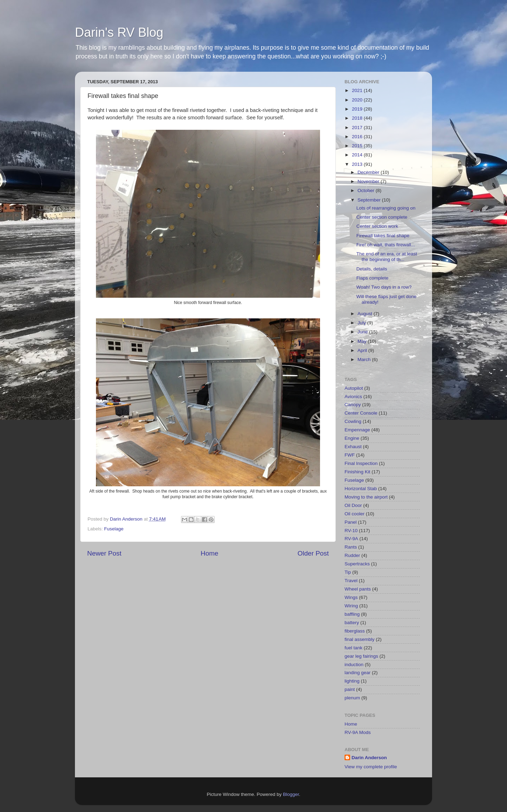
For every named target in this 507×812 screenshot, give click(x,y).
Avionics (353, 397)
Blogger (291, 794)
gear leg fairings (361, 656)
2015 (358, 146)
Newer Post (104, 553)
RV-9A (351, 539)
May (363, 341)
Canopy (353, 405)
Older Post (313, 553)
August (366, 314)
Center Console (361, 413)
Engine (352, 438)
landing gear (357, 673)
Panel (351, 522)
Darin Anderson (369, 758)
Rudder (352, 555)
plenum (352, 698)
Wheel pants (358, 589)
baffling (352, 614)
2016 (358, 137)
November (369, 181)
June (363, 332)
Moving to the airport (366, 497)
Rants (351, 547)
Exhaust (353, 447)
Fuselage (114, 529)
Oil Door (353, 505)
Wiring (351, 606)
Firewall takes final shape (383, 236)
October (367, 190)
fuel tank (353, 648)
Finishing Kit (357, 472)
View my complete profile (371, 767)
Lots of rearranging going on (386, 208)
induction (354, 665)
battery (352, 623)
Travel (351, 581)
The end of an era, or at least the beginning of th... (387, 257)
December (369, 172)
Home (209, 553)
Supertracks (357, 564)
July (362, 323)
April (363, 350)
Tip (348, 572)
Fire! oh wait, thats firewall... (386, 245)
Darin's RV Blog (119, 32)
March (365, 359)
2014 (358, 155)
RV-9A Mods (358, 732)
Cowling (353, 421)
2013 (358, 164)
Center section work (377, 226)
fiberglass (355, 631)
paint (350, 689)
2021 (358, 90)
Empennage (357, 430)
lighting (352, 681)
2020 (358, 100)
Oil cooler (355, 514)
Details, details (372, 269)
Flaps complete (373, 278)
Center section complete (382, 217)
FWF (350, 455)
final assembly (360, 639)
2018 (358, 118)
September (370, 200)
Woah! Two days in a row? (384, 287)
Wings (351, 597)
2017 (358, 128)
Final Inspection (361, 463)
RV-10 (351, 531)
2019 (358, 109)
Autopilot (354, 388)
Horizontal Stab (361, 489)
